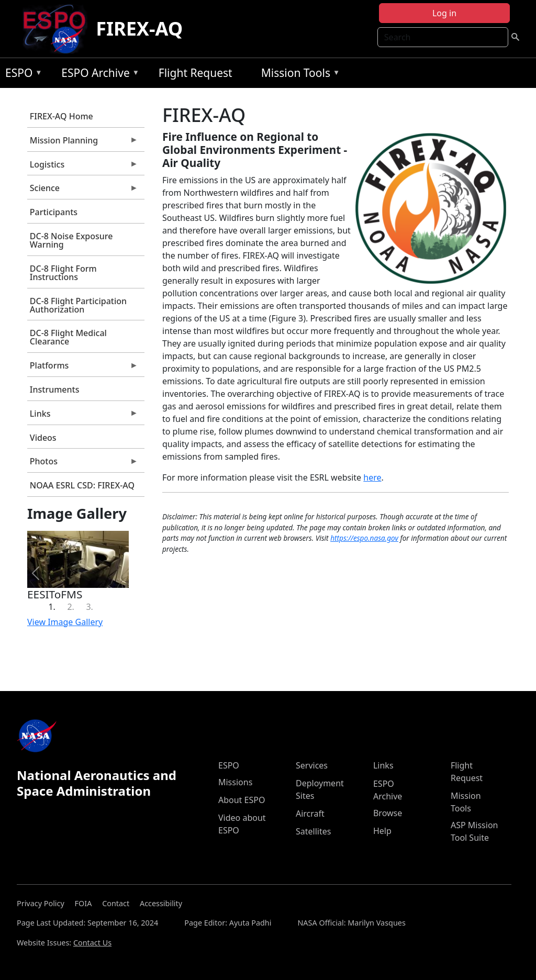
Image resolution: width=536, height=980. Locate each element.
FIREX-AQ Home (62, 116)
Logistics (83, 167)
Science (83, 191)
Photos (83, 464)
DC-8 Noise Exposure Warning (71, 240)
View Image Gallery (65, 622)
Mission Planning (83, 143)
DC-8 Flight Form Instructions (63, 273)
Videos (43, 438)
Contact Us (92, 943)
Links (83, 416)
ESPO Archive (98, 75)
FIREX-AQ (139, 29)
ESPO (21, 75)
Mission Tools (298, 75)
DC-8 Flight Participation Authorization (78, 305)
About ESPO (242, 800)
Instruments (55, 389)
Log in (444, 13)
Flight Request (196, 73)
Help (382, 831)
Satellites (313, 831)
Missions (235, 782)
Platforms (83, 368)
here (372, 477)
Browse (388, 813)
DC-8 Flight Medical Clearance (68, 337)
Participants (54, 212)
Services (312, 765)
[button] (36, 573)
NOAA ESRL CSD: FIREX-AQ (82, 485)
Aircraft (310, 814)
